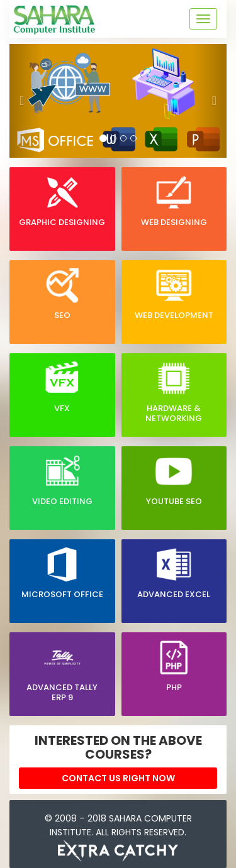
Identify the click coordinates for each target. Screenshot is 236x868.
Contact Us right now (118, 778)
